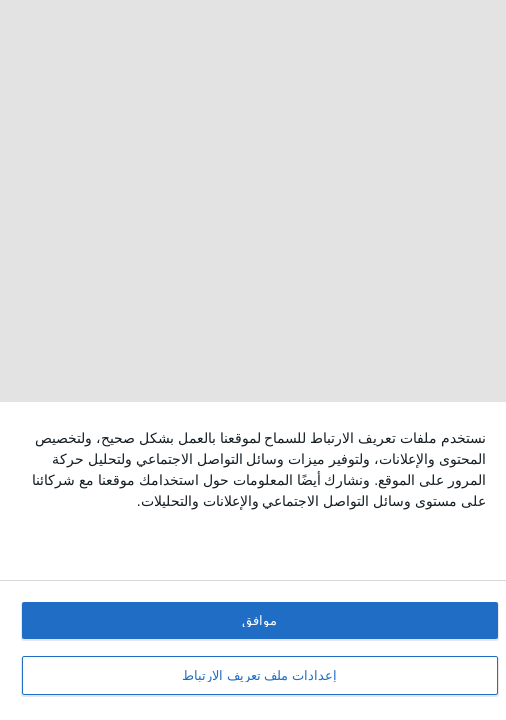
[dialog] (253, 561)
